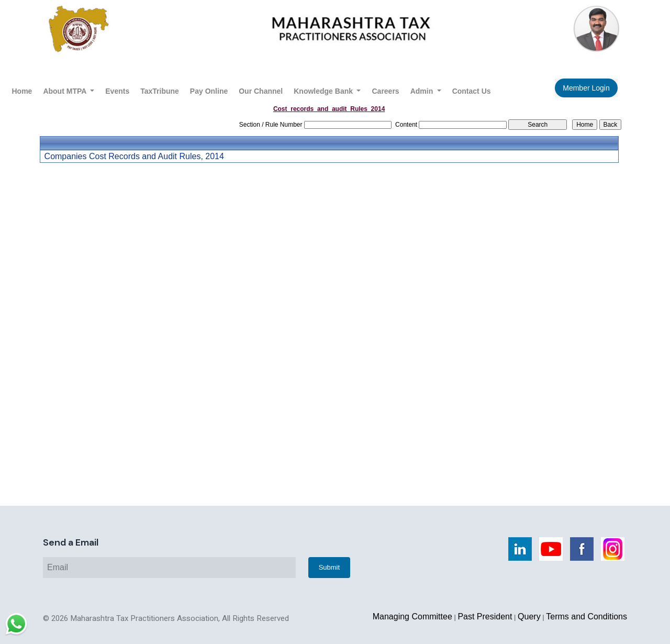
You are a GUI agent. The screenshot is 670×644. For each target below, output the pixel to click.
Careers (385, 91)
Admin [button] (423, 91)
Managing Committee (412, 617)
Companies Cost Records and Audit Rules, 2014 (134, 157)
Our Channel (261, 91)
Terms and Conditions (587, 617)
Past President (485, 617)
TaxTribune (160, 91)
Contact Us (472, 91)
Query (529, 617)
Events (117, 91)
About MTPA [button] (65, 91)
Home (22, 91)
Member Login (586, 88)
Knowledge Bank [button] (324, 91)
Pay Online (209, 91)
